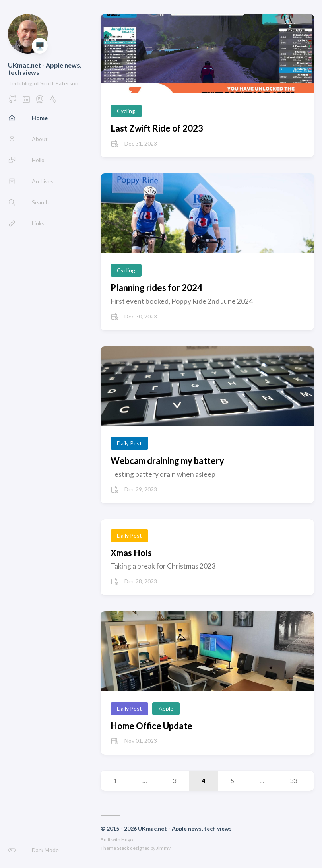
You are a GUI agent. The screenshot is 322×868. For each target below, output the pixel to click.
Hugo (127, 840)
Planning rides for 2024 (156, 288)
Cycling (126, 111)
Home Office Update (151, 726)
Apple (166, 708)
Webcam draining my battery (167, 461)
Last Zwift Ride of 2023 (157, 128)
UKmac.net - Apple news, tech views (45, 69)
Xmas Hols (131, 553)
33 (293, 780)
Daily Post (129, 443)
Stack (123, 848)
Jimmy (163, 848)
